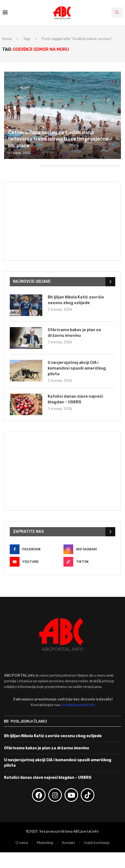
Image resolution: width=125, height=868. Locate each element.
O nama (22, 843)
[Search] (117, 13)
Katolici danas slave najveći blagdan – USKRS (75, 399)
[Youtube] (36, 562)
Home (7, 39)
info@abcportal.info (79, 705)
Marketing (45, 843)
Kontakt (68, 843)
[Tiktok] (89, 562)
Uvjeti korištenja (97, 843)
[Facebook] (36, 549)
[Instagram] (89, 549)
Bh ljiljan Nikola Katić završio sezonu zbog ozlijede (76, 300)
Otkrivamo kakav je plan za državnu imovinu (74, 333)
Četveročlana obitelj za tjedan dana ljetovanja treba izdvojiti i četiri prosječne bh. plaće (58, 139)
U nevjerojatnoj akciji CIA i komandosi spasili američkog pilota (77, 368)
